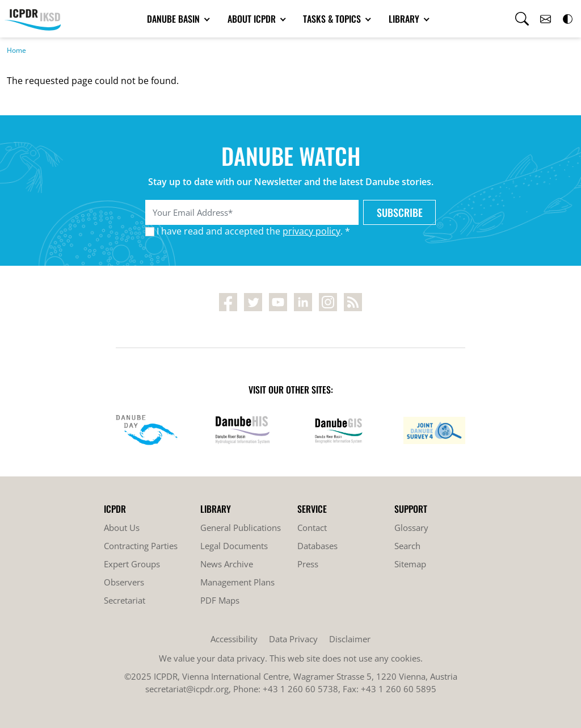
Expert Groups (132, 564)
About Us (122, 528)
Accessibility (234, 639)
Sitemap (410, 564)
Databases (317, 546)
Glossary (411, 528)
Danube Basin (174, 19)
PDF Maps (220, 600)
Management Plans (237, 582)
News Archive (227, 564)
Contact (312, 528)
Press (308, 564)
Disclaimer (350, 639)
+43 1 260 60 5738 (300, 689)
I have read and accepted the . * (253, 231)
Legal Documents (234, 546)
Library (405, 19)
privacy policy (311, 231)
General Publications (241, 528)
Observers (124, 582)
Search (407, 546)
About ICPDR (253, 19)
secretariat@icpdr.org (187, 689)
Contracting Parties (141, 546)
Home (16, 50)
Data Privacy (293, 639)
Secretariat (125, 600)
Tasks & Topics (333, 19)
